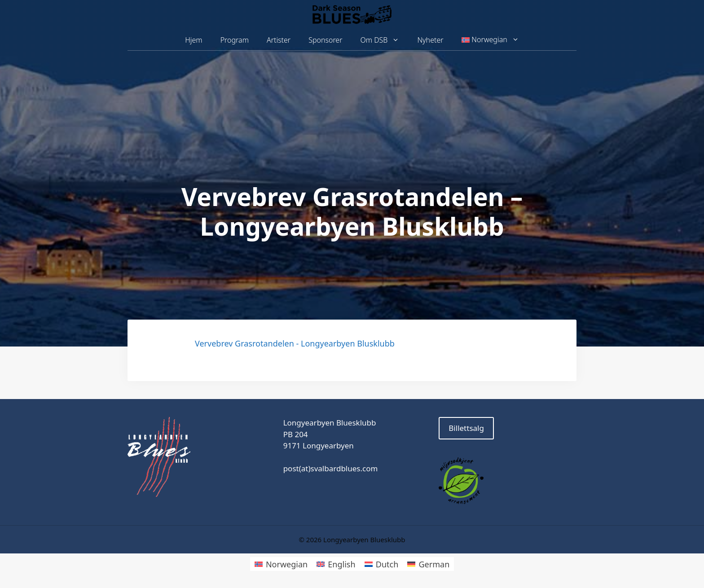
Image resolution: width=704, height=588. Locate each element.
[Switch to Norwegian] (281, 564)
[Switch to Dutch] (382, 564)
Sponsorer (325, 40)
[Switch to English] (336, 564)
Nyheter (430, 40)
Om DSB (385, 40)
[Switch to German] (428, 564)
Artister (279, 40)
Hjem (194, 40)
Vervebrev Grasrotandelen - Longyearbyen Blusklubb (295, 343)
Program (235, 40)
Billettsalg (466, 428)
